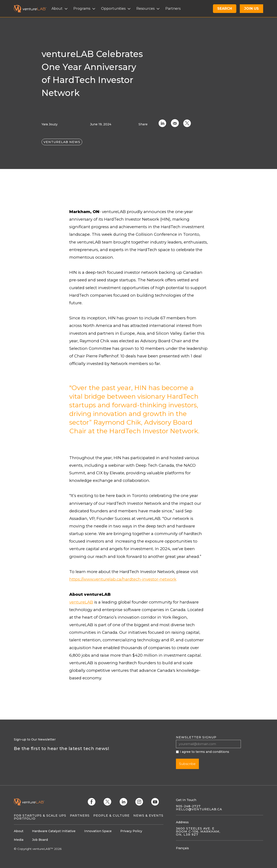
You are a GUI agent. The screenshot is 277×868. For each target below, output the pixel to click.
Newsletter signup (196, 737)
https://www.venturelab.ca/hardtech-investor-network (123, 579)
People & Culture (111, 815)
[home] (33, 9)
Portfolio (25, 819)
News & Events (148, 815)
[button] (60, 9)
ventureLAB (81, 602)
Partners (80, 815)
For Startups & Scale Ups (40, 815)
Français (182, 848)
